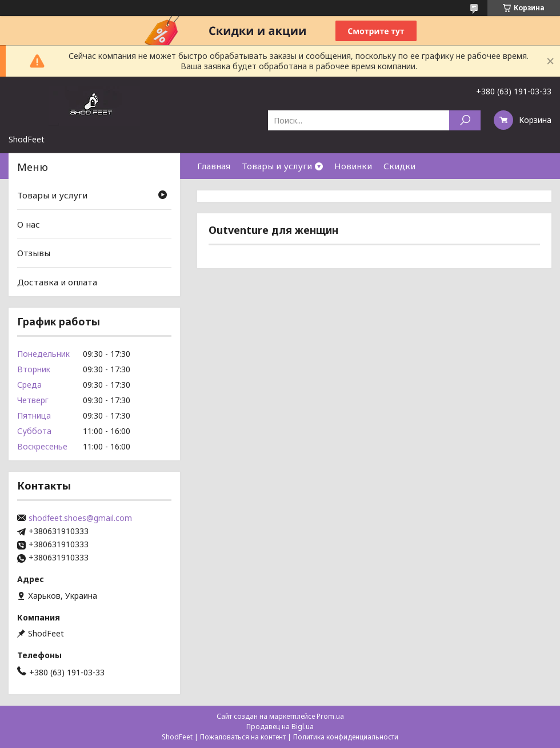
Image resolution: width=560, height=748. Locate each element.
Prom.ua (330, 716)
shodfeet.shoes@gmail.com (80, 518)
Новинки (353, 166)
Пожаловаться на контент (243, 737)
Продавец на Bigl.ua (280, 727)
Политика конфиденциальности (346, 737)
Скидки (399, 166)
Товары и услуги (277, 166)
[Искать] (465, 120)
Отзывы (34, 253)
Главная (214, 166)
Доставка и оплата (57, 282)
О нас (29, 224)
